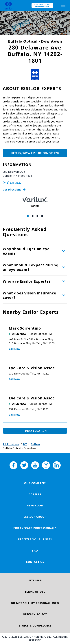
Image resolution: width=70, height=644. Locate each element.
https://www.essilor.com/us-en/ (35, 153)
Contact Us (35, 562)
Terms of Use (35, 592)
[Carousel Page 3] (37, 216)
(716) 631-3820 (12, 183)
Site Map (35, 580)
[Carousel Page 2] (33, 216)
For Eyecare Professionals (35, 528)
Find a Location (35, 431)
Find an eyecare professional (42, 5)
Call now (14, 349)
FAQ (35, 551)
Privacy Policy (35, 614)
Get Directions (14, 190)
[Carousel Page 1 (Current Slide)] (28, 216)
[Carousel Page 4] (42, 216)
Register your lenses (35, 539)
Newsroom (35, 505)
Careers (35, 494)
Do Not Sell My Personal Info (35, 603)
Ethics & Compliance (35, 626)
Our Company (35, 483)
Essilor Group (35, 517)
